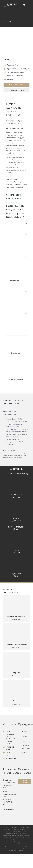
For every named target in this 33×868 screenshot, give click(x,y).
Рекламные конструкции (24, 747)
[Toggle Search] (24, 5)
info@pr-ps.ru (9, 754)
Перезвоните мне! (17, 90)
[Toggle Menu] (29, 5)
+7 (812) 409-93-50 (10, 748)
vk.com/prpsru (11, 759)
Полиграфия (24, 732)
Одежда (24, 753)
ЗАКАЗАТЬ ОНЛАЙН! (16, 85)
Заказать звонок (24, 781)
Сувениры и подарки (24, 739)
